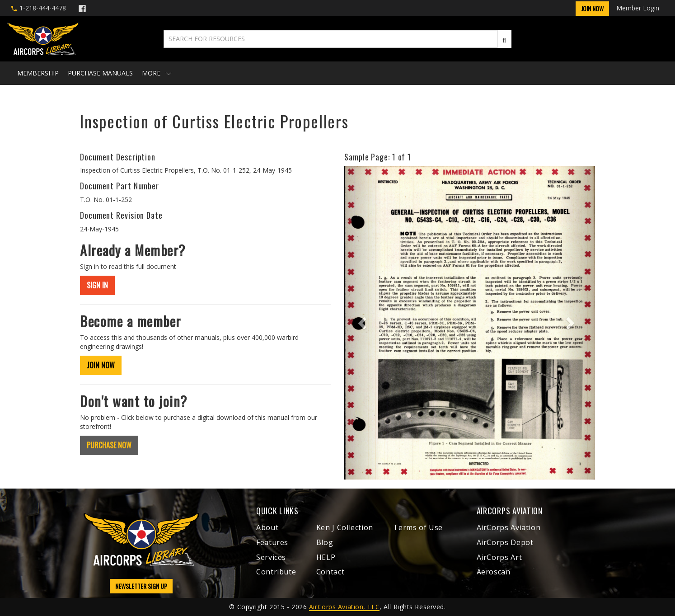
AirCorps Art (499, 557)
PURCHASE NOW (109, 445)
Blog (325, 542)
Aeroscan (494, 572)
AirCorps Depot (505, 542)
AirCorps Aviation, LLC (344, 607)
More (157, 73)
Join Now (592, 8)
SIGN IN (97, 285)
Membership (38, 73)
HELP (326, 557)
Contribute (276, 572)
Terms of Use (418, 527)
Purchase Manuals (100, 73)
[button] (363, 323)
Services (271, 557)
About (267, 527)
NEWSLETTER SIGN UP (141, 586)
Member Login (638, 8)
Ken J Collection (345, 527)
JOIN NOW (101, 365)
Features (272, 542)
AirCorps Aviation (509, 527)
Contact (330, 572)
